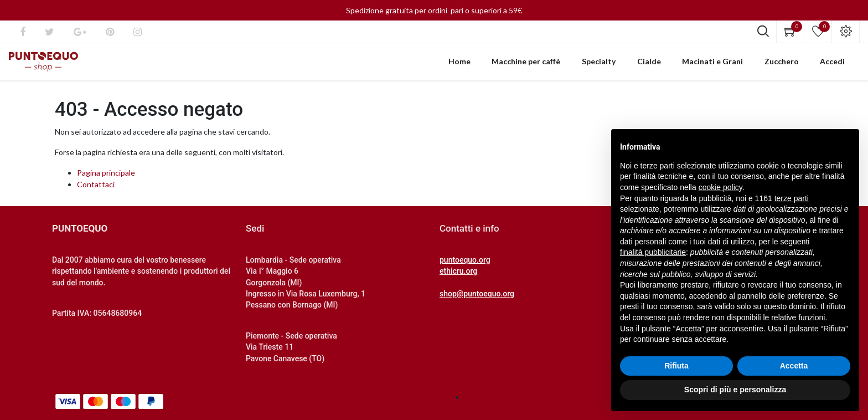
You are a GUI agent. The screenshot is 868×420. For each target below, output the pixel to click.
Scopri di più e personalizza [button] (735, 390)
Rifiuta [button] (676, 366)
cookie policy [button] (720, 187)
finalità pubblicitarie (653, 252)
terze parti (792, 198)
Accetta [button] (794, 366)
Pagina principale (106, 180)
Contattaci (96, 191)
